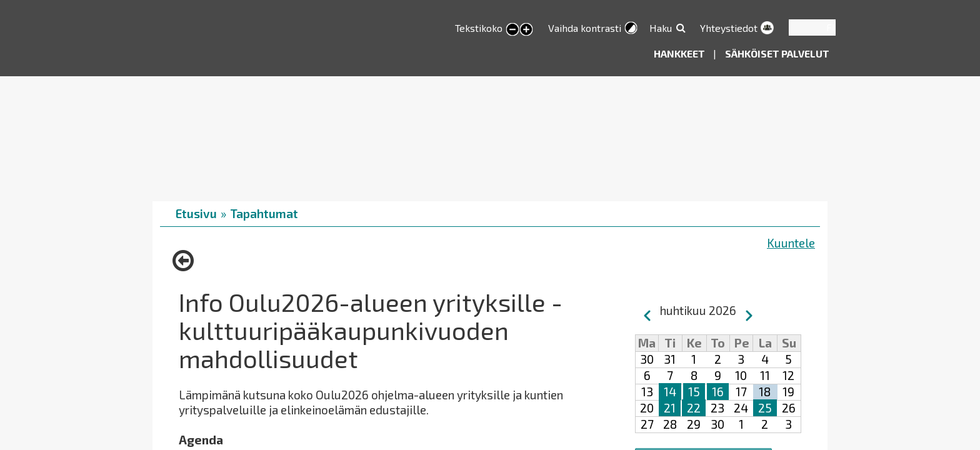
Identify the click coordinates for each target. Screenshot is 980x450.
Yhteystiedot (729, 28)
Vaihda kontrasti (585, 28)
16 (718, 392)
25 (765, 408)
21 (670, 408)
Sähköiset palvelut (777, 53)
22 (694, 408)
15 (694, 392)
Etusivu (196, 213)
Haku (661, 28)
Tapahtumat (264, 213)
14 (670, 392)
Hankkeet (680, 53)
